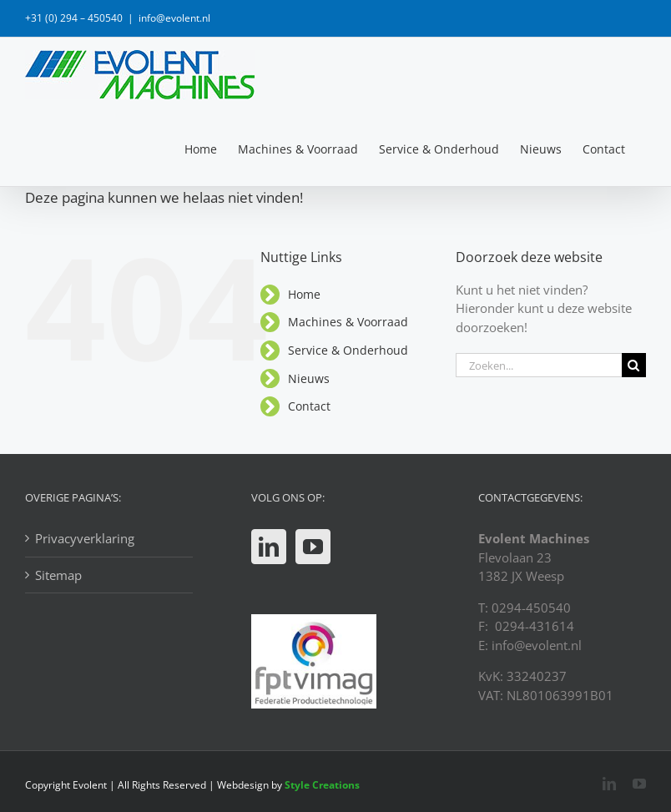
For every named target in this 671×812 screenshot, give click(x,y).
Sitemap (58, 575)
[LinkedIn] (269, 547)
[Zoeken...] (539, 365)
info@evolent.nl (174, 18)
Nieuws (309, 378)
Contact (309, 406)
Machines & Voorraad (348, 322)
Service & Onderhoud (348, 350)
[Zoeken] (634, 365)
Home (304, 294)
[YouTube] (313, 547)
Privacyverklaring (85, 538)
